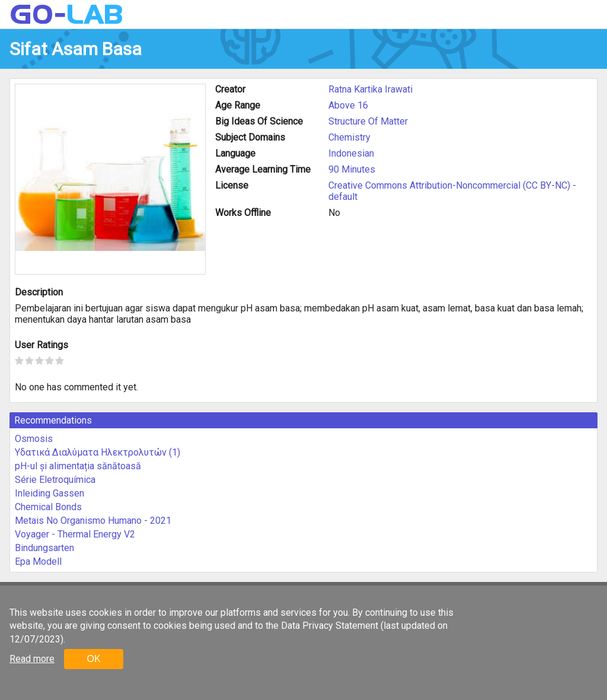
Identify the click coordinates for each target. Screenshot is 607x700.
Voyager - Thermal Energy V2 (75, 534)
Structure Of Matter (368, 121)
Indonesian (351, 153)
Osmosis (34, 439)
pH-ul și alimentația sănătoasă (78, 466)
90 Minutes (352, 169)
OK (93, 659)
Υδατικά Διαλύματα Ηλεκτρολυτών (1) (98, 452)
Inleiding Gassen (49, 493)
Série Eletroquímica (55, 480)
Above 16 (348, 105)
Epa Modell (38, 561)
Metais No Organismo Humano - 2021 (93, 521)
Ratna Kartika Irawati (370, 89)
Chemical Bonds (48, 507)
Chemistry (349, 137)
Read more (32, 659)
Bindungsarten (44, 548)
